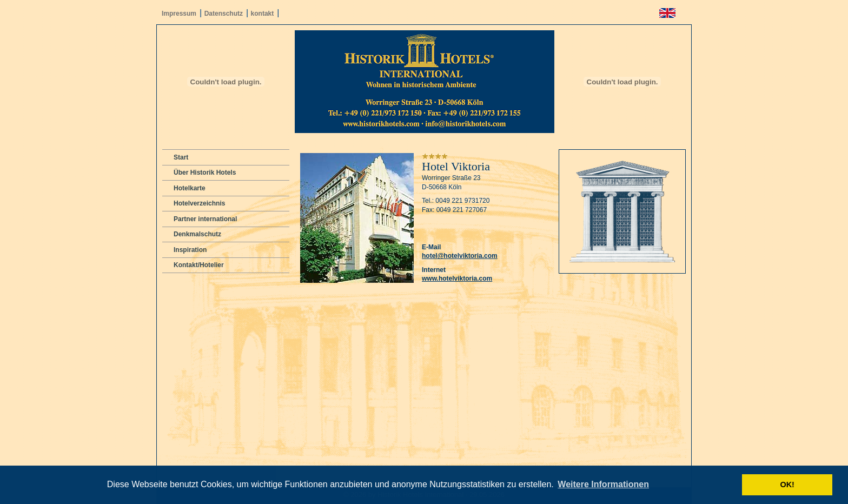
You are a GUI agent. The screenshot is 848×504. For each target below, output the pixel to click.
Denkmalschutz (197, 234)
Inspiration (190, 250)
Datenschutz (224, 14)
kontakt (263, 14)
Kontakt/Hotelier (199, 265)
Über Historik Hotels (205, 173)
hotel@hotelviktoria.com (460, 256)
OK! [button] (787, 485)
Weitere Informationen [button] (603, 484)
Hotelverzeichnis (199, 203)
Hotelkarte (190, 188)
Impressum (179, 14)
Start (181, 157)
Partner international (205, 219)
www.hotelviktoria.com (457, 278)
